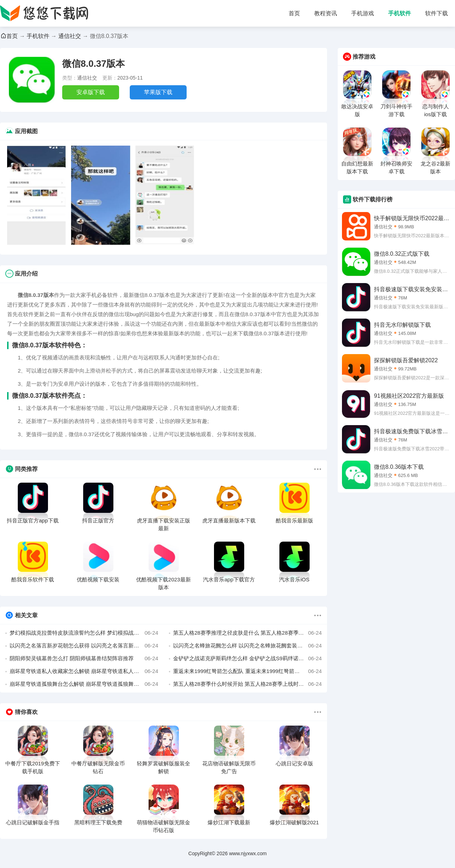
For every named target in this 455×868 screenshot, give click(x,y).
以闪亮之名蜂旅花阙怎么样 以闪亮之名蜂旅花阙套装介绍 (247, 646)
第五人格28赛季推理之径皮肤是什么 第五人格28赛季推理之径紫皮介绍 (247, 633)
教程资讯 (326, 13)
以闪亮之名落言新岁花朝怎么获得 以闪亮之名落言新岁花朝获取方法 (84, 646)
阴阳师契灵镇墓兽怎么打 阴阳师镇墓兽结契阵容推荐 (84, 658)
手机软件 (400, 13)
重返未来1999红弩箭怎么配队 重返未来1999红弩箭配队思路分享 (247, 671)
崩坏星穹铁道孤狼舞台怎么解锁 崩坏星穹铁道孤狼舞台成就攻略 (84, 684)
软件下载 (437, 13)
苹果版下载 (158, 92)
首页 (294, 13)
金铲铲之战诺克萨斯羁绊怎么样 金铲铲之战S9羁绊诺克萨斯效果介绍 (247, 658)
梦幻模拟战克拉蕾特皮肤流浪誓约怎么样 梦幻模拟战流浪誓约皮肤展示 (84, 633)
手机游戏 (363, 13)
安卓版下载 (91, 92)
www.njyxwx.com (248, 853)
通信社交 (70, 36)
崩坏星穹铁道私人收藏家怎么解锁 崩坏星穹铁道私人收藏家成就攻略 (84, 671)
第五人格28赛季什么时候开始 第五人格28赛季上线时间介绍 (247, 684)
